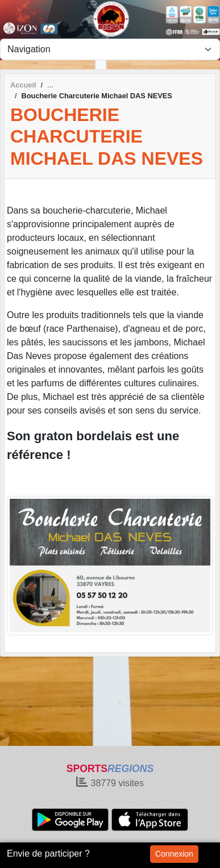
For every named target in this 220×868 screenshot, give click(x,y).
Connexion (174, 854)
